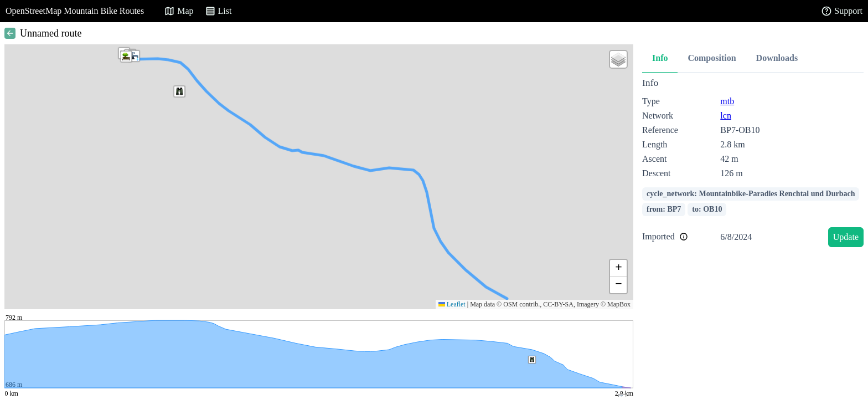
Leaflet (452, 304)
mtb (727, 101)
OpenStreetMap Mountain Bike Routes (75, 11)
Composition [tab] (712, 58)
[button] (126, 57)
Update (846, 237)
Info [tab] (660, 58)
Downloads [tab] (777, 58)
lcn (726, 116)
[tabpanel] (753, 164)
